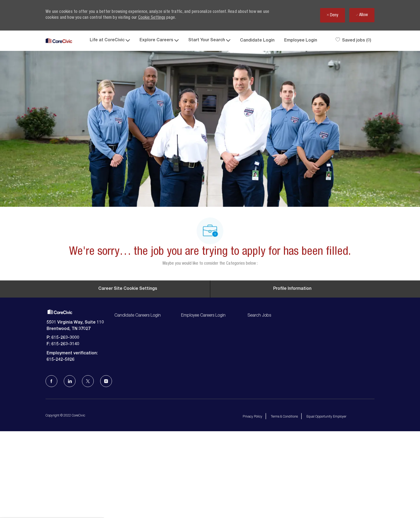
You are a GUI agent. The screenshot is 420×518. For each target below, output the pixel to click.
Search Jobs (259, 397)
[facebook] (51, 463)
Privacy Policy (252, 498)
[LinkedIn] (70, 463)
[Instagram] (106, 463)
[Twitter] (88, 463)
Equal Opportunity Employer (326, 498)
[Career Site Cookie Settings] (128, 370)
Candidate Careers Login (138, 397)
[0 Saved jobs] (353, 41)
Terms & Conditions (284, 498)
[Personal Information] (292, 370)
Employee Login (301, 41)
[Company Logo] (59, 41)
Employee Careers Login (203, 397)
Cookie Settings (152, 18)
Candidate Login (257, 41)
